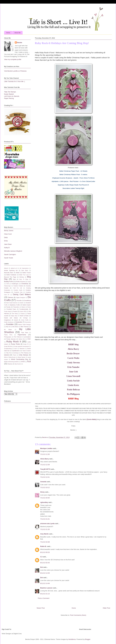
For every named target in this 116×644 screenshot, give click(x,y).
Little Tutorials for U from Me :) (14, 81)
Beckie (20, 43)
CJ (41, 557)
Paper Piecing (9, 98)
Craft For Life (17, 288)
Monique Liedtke (46, 448)
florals (29, 307)
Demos (11, 297)
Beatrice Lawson (46, 588)
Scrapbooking (8, 349)
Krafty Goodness (9, 322)
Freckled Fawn (11, 309)
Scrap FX (26, 344)
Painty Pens (8, 335)
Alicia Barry (73, 349)
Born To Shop (24, 279)
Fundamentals (24, 309)
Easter (22, 303)
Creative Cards (18, 290)
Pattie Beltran (73, 390)
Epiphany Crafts (15, 305)
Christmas (25, 284)
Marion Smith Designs (25, 325)
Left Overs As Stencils (12, 96)
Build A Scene (21, 281)
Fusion (15, 311)
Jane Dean (8, 244)
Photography (8, 337)
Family (8, 307)
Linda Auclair (73, 381)
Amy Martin (44, 534)
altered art (14, 268)
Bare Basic (25, 271)
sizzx (16, 349)
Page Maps (25, 333)
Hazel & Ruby (24, 316)
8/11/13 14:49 (45, 573)
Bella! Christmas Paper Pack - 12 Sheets (73, 171)
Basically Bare (9, 273)
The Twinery (25, 353)
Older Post (106, 608)
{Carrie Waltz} (92, 419)
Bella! (18, 273)
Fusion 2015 (23, 311)
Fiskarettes (16, 307)
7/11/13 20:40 (45, 498)
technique (16, 353)
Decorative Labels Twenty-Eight (73, 188)
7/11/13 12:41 (45, 477)
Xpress (10, 364)
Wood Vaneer (22, 357)
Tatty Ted (9, 353)
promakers (28, 337)
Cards (29, 282)
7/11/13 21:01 (45, 519)
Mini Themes (25, 327)
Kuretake (10, 324)
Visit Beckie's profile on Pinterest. (16, 71)
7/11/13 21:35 (45, 529)
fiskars (23, 307)
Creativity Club (18, 292)
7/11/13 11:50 (45, 454)
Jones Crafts (25, 320)
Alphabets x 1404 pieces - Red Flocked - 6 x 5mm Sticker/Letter (73, 181)
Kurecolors (28, 322)
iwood (16, 320)
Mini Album (15, 327)
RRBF (29, 339)
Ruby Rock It (14, 341)
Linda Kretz (73, 385)
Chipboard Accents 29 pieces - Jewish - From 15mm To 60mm (73, 178)
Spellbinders (16, 351)
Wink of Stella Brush (10, 357)
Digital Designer (21, 298)
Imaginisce (7, 320)
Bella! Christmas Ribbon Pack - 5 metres (73, 175)
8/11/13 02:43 (45, 563)
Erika (6, 241)
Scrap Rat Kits (8, 346)
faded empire (27, 305)
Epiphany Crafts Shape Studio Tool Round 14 (73, 185)
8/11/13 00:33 (45, 552)
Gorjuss (23, 314)
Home (8, 33)
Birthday (22, 277)
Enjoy (73, 426)
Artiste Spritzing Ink (11, 270)
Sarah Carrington (10, 254)
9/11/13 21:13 (45, 594)
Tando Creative (27, 351)
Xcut (29, 361)
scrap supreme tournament (22, 346)
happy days (14, 316)
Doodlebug (27, 300)
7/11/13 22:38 (45, 542)
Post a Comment (44, 598)
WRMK (23, 362)
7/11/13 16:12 (45, 487)
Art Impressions (24, 268)
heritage (25, 318)
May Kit (8, 327)
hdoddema (72, 639)
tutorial (6, 355)
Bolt (14, 279)
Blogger (88, 639)
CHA (8, 284)
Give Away (15, 314)
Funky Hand (7, 311)
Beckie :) (73, 430)
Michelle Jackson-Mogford (13, 251)
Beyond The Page (10, 277)
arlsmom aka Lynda (47, 524)
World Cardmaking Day (20, 359)
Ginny (42, 492)
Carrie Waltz (73, 358)
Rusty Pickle (15, 344)
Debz (6, 237)
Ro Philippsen (73, 394)
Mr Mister (8, 330)
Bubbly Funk (8, 281)
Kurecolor (19, 322)
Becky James (9, 231)
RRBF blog (73, 344)
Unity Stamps (23, 355)
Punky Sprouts (11, 339)
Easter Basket (9, 94)
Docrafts (19, 300)
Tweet (15, 355)
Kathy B (7, 248)
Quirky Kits (22, 339)
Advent (6, 268)
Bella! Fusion (27, 273)
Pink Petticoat (18, 337)
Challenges (15, 284)
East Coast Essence (12, 303)
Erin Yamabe (73, 367)
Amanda (43, 482)
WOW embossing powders (11, 362)
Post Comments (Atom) (78, 615)
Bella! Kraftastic (11, 275)
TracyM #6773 (45, 469)
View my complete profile (13, 59)
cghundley (44, 502)
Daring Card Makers (22, 294)
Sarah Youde (9, 258)
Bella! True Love (24, 275)
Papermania (22, 335)
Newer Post (41, 608)
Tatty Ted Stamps (10, 92)
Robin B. (43, 546)
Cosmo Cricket (18, 286)
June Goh (73, 372)
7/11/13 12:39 (45, 465)
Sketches (22, 349)
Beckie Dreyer (73, 354)
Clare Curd (8, 234)
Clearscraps (7, 286)
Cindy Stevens (73, 363)
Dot (42, 567)
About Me (17, 33)
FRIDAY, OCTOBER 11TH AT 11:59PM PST (96, 411)
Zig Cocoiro (18, 364)
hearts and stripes (11, 318)
